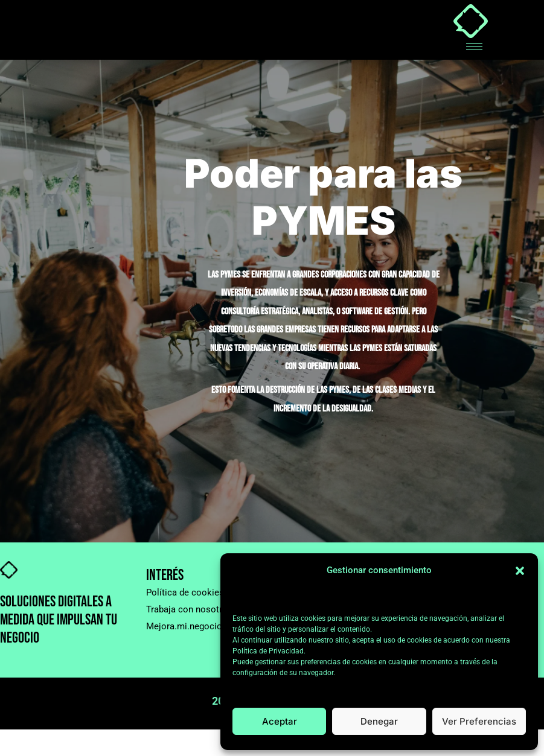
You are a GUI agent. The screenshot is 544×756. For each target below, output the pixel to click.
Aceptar (280, 721)
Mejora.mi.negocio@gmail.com (210, 626)
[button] (520, 571)
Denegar (379, 721)
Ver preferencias (479, 721)
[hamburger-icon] (474, 47)
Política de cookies (185, 592)
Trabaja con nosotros (189, 609)
